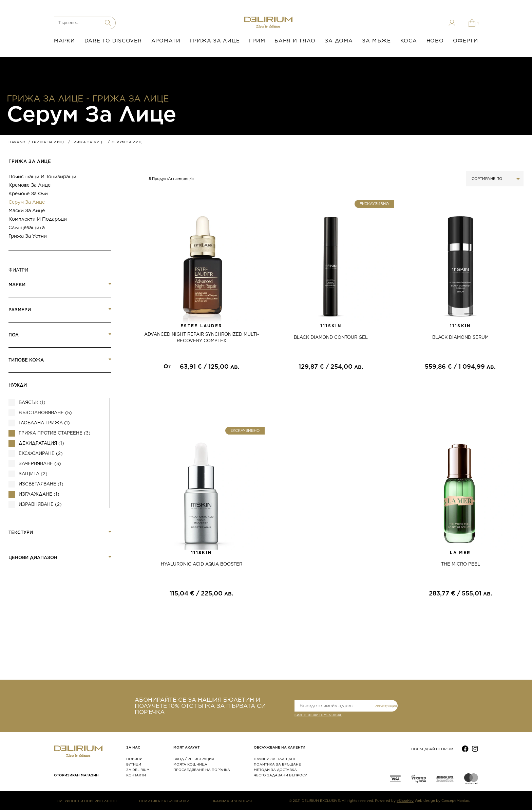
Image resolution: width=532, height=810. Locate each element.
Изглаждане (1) (39, 494)
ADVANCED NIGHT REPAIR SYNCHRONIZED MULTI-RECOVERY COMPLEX (202, 337)
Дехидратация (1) (41, 443)
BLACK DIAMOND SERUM (460, 337)
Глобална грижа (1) (44, 423)
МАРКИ (64, 41)
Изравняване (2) (40, 504)
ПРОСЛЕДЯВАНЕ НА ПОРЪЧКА (202, 770)
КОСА (409, 41)
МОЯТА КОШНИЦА (190, 764)
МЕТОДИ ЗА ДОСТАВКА (275, 770)
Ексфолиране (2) (41, 453)
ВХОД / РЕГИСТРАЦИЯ (194, 759)
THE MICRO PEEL (461, 564)
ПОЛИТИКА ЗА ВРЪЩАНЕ (277, 764)
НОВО (435, 41)
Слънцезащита (27, 227)
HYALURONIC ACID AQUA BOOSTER (202, 564)
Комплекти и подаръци (38, 219)
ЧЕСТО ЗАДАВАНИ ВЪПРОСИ (281, 775)
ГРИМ (257, 41)
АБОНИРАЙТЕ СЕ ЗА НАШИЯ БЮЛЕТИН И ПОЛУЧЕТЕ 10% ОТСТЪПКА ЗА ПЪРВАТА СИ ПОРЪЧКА (200, 706)
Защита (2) (33, 474)
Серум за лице (27, 202)
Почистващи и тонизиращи (42, 177)
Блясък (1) (32, 402)
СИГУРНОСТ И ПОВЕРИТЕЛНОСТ (87, 801)
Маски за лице (27, 210)
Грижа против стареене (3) (55, 433)
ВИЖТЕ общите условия (318, 716)
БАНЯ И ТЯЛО (295, 41)
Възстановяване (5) (45, 413)
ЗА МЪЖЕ (376, 41)
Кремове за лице (30, 185)
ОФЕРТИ (465, 41)
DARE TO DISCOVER (113, 41)
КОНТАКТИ (136, 775)
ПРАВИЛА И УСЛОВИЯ (232, 801)
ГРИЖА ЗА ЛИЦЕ (215, 41)
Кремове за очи (28, 194)
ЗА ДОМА (339, 41)
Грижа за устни (28, 236)
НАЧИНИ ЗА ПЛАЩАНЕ (275, 759)
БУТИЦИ (134, 764)
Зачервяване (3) (40, 464)
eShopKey (405, 800)
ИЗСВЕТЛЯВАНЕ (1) (41, 484)
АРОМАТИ (166, 41)
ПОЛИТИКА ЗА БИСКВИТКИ (164, 801)
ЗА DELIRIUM (138, 770)
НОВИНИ (134, 759)
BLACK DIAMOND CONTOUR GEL (331, 337)
